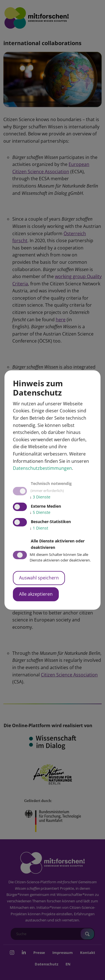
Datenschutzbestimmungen (42, 468)
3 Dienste (40, 497)
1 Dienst (39, 528)
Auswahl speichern (39, 578)
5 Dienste (40, 512)
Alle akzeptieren (36, 594)
